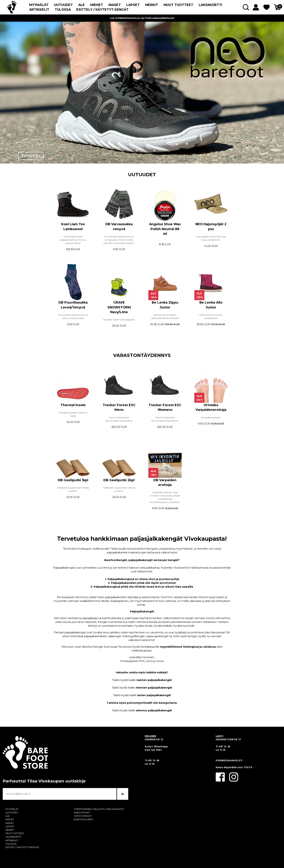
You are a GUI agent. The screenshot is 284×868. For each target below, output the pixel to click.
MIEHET (97, 5)
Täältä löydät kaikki (142, 680)
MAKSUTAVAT (82, 813)
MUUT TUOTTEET (178, 5)
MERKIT (152, 5)
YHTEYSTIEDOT (83, 816)
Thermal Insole (73, 405)
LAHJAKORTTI (210, 5)
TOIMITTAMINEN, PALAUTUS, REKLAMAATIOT (99, 809)
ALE (82, 5)
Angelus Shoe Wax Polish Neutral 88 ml (165, 229)
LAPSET (133, 5)
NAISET (115, 5)
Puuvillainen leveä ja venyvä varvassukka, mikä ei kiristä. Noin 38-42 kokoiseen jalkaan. (119, 240)
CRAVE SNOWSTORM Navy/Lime (119, 307)
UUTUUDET (63, 5)
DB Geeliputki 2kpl (119, 480)
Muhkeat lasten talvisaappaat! (119, 320)
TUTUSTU (31, 156)
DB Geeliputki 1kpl (73, 480)
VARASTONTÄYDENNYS (142, 355)
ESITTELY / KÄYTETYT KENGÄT (102, 9)
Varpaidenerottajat (211, 417)
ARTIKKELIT (39, 9)
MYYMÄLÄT (39, 5)
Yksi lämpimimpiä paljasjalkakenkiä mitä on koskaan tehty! (73, 240)
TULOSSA (63, 9)
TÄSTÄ (248, 767)
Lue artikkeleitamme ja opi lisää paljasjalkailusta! (142, 18)
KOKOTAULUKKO (83, 819)
